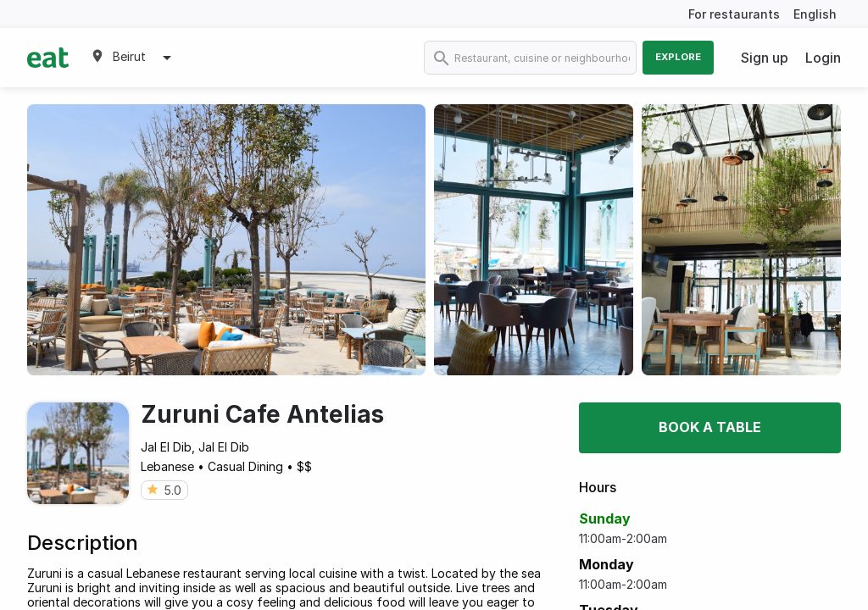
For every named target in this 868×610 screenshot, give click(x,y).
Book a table (710, 427)
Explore (678, 57)
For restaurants (734, 14)
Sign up (765, 58)
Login (823, 58)
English (815, 14)
